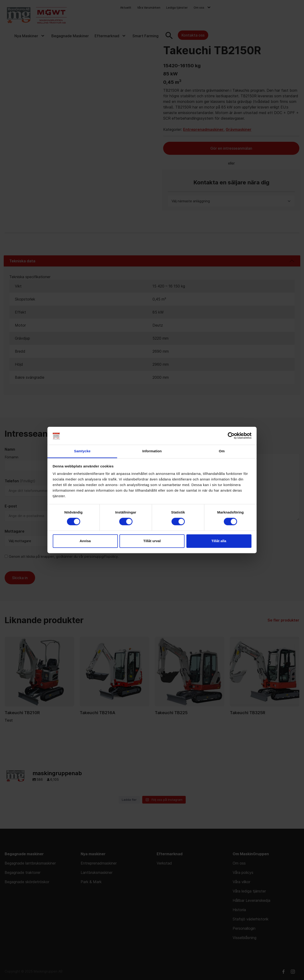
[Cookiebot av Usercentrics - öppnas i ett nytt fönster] (231, 436)
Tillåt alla (219, 541)
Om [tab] (222, 451)
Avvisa (85, 541)
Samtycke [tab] (82, 451)
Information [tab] (152, 451)
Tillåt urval (152, 541)
